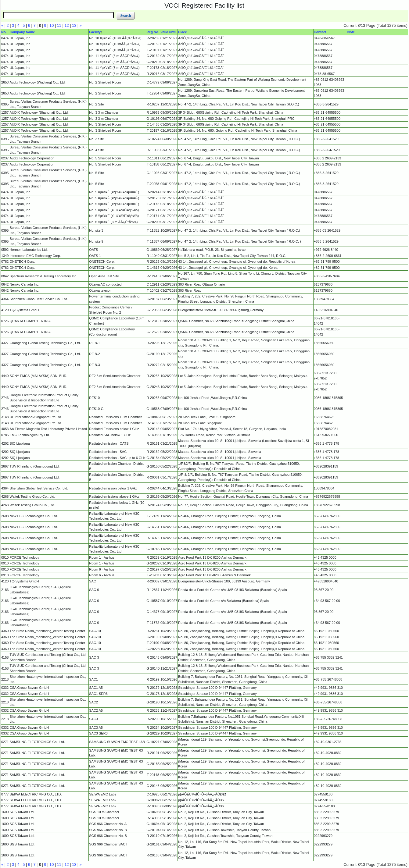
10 (52, 25)
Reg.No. (153, 32)
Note (351, 32)
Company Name (22, 32)
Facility (95, 32)
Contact (320, 32)
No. (4, 32)
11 (59, 25)
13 (74, 25)
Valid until (168, 32)
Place (183, 32)
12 (66, 25)
